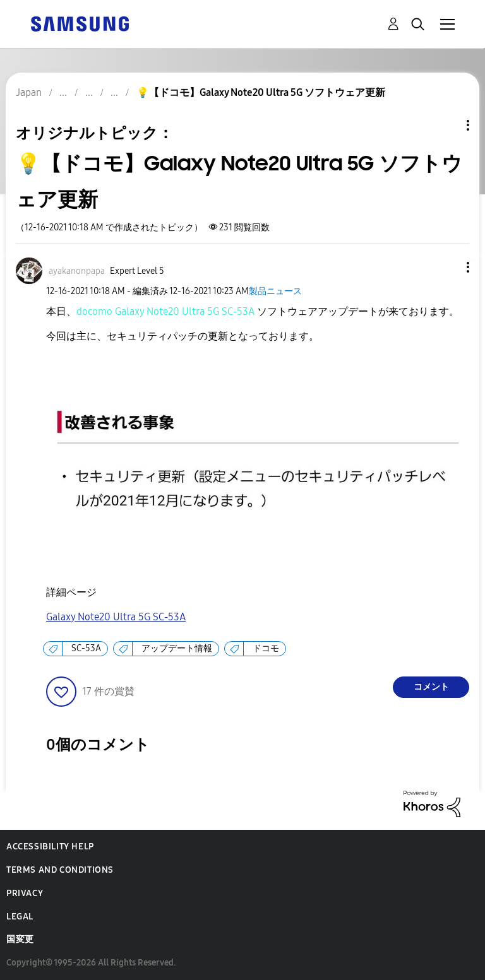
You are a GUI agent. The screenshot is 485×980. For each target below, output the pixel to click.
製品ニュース (275, 291)
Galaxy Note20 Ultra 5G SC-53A (116, 617)
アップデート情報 (177, 648)
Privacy (25, 893)
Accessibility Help (50, 847)
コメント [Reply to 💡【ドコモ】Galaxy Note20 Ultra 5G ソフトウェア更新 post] (431, 687)
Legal (20, 917)
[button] (447, 267)
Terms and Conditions (60, 870)
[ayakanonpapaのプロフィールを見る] (77, 271)
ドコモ (266, 648)
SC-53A (86, 648)
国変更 (20, 939)
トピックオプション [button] (446, 125)
